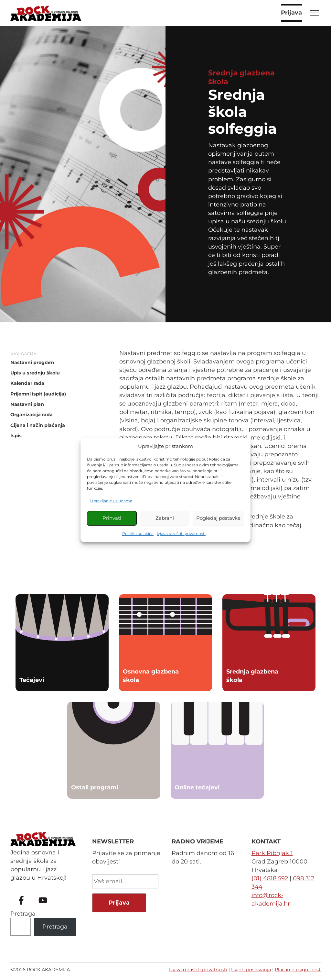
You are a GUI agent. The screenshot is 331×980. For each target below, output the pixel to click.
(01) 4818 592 (270, 878)
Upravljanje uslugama (111, 501)
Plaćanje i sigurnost (298, 970)
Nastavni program (32, 362)
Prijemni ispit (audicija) (38, 394)
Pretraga (23, 914)
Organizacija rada (32, 415)
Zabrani (165, 518)
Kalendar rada (27, 384)
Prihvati (112, 518)
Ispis (16, 436)
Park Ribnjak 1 (272, 853)
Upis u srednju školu (35, 373)
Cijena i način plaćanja (38, 425)
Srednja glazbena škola (241, 77)
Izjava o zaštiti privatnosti (181, 534)
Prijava (291, 13)
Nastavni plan (27, 404)
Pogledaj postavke (218, 518)
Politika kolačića (138, 534)
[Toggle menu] (314, 13)
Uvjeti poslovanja (251, 970)
